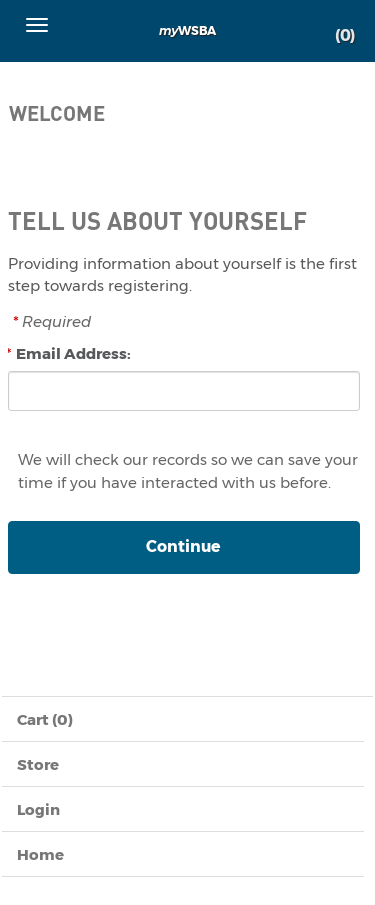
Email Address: (73, 353)
